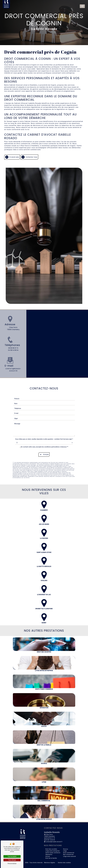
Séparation (49, 855)
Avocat (48, 856)
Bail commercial (68, 855)
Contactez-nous (29, 157)
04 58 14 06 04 (13, 350)
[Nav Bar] (82, 6)
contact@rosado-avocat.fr (53, 842)
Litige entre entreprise (53, 851)
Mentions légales (50, 863)
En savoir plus (12, 157)
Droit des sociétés (51, 849)
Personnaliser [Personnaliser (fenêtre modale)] (12, 864)
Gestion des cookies (64, 863)
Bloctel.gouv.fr (49, 468)
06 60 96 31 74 (13, 348)
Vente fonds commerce (53, 853)
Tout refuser (12, 860)
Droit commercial (69, 853)
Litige (65, 851)
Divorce (66, 849)
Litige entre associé (69, 856)
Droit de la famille (51, 858)
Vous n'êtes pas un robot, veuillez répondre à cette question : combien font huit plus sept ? (44, 431)
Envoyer (46, 446)
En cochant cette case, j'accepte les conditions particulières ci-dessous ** (45, 439)
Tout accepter (12, 856)
